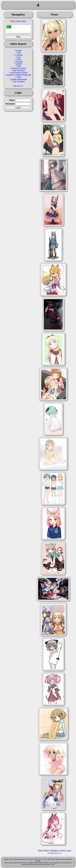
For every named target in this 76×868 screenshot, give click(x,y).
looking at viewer (19, 68)
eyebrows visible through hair (19, 75)
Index (18, 21)
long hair (19, 62)
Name (12, 100)
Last (69, 851)
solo (19, 57)
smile (19, 77)
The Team (44, 859)
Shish (37, 859)
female (19, 51)
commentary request (19, 73)
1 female (19, 55)
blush (19, 59)
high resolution (19, 71)
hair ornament (19, 82)
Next (24, 21)
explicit (19, 64)
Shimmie (30, 859)
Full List (16, 86)
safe (19, 53)
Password (10, 104)
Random (55, 851)
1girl (19, 66)
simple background (19, 79)
